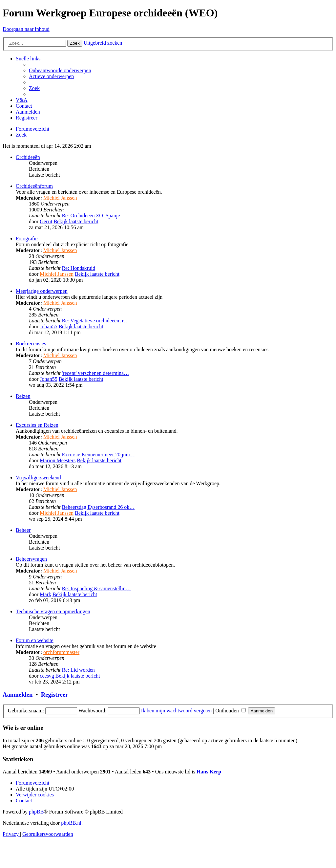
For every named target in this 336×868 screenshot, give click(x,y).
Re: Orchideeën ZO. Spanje (91, 216)
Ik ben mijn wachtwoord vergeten (177, 711)
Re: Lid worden (78, 670)
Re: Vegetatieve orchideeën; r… (95, 321)
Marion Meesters (58, 460)
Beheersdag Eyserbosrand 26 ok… (98, 507)
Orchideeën (28, 157)
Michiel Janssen (60, 198)
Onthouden (231, 711)
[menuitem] (60, 70)
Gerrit (46, 221)
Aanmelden (18, 694)
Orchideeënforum (34, 186)
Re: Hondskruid (78, 268)
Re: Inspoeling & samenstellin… (96, 588)
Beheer (23, 530)
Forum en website (35, 640)
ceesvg (47, 676)
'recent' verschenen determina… (95, 373)
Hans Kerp (209, 772)
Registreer (55, 694)
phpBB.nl (71, 823)
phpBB (36, 812)
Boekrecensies (31, 344)
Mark (45, 594)
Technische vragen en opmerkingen (53, 611)
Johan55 (48, 326)
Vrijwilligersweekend (38, 477)
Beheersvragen (31, 559)
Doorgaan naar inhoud (26, 29)
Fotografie (27, 239)
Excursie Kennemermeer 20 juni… (98, 455)
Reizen (23, 396)
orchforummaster (61, 652)
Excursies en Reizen (37, 425)
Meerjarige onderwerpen (42, 291)
